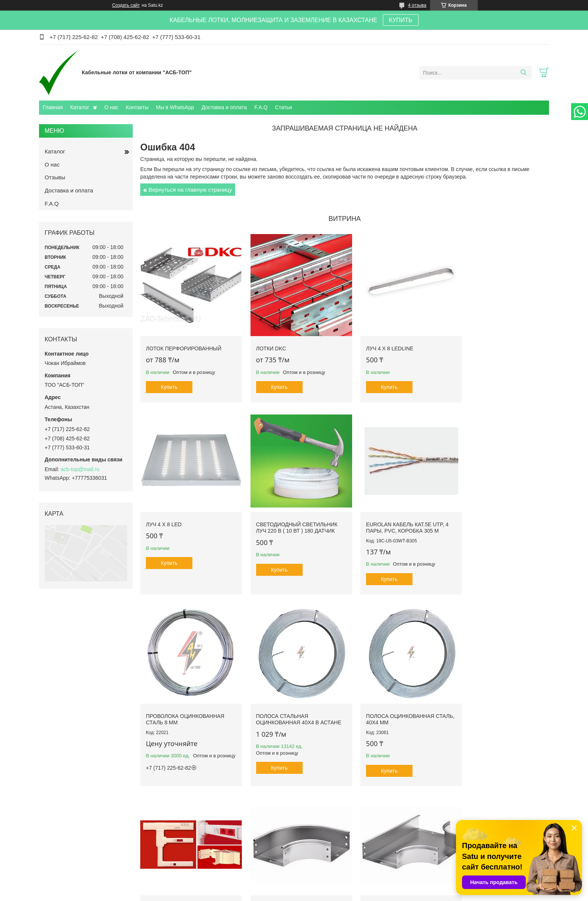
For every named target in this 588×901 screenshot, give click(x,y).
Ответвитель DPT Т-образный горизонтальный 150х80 (499, 709)
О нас (111, 107)
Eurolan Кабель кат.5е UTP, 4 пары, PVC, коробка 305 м (291, 516)
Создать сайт (126, 5)
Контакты (137, 107)
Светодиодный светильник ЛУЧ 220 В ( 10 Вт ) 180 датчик (187, 516)
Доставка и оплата (224, 107)
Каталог (80, 107)
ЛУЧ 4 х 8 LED (476, 342)
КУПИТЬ (401, 20)
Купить (169, 381)
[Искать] (523, 73)
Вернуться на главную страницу (190, 190)
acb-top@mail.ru (80, 469)
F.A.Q (261, 107)
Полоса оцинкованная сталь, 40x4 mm (180, 706)
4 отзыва (417, 5)
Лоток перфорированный (184, 342)
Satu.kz (326, 887)
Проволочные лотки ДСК (453, 860)
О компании (60, 860)
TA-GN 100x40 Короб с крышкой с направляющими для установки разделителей (292, 712)
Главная (53, 107)
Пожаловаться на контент (313, 894)
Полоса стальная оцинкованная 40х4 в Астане (490, 519)
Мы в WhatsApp (175, 107)
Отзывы (55, 177)
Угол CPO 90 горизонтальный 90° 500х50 (394, 706)
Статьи (283, 107)
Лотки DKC (265, 342)
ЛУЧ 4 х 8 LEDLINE (378, 342)
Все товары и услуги (342, 806)
